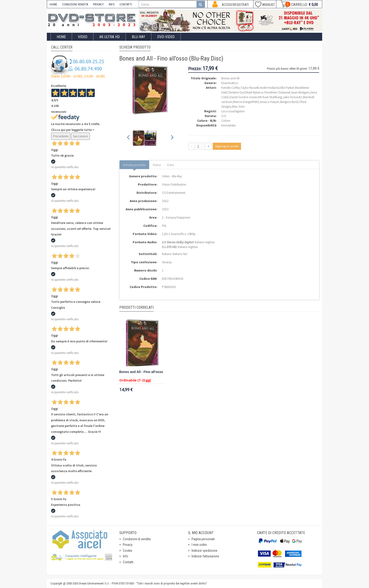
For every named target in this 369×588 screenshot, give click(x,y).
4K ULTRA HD (110, 37)
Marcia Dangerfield (246, 102)
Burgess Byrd (289, 102)
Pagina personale (203, 539)
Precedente (61, 136)
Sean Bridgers (300, 92)
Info (126, 556)
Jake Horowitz (293, 97)
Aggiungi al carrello (227, 146)
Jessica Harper (269, 102)
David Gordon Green (243, 97)
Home (61, 37)
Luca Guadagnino (233, 111)
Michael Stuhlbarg (270, 97)
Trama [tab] (157, 165)
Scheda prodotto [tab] (134, 165)
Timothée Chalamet (277, 92)
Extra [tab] (171, 165)
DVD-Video (166, 37)
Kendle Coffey (231, 88)
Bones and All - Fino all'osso (141, 372)
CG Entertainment (174, 193)
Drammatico (230, 83)
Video (83, 37)
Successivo (80, 136)
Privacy (128, 545)
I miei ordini (199, 545)
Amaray (167, 262)
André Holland (269, 88)
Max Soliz (239, 106)
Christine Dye (236, 92)
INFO (112, 4)
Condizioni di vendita (137, 539)
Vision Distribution (174, 184)
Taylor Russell (250, 88)
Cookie (128, 551)
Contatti (128, 562)
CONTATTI (126, 4)
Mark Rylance (254, 92)
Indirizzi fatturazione (205, 556)
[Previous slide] (129, 138)
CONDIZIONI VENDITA (75, 4)
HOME (53, 4)
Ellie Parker (287, 88)
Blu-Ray (138, 37)
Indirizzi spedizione (205, 551)
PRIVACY (98, 4)
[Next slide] (172, 138)
